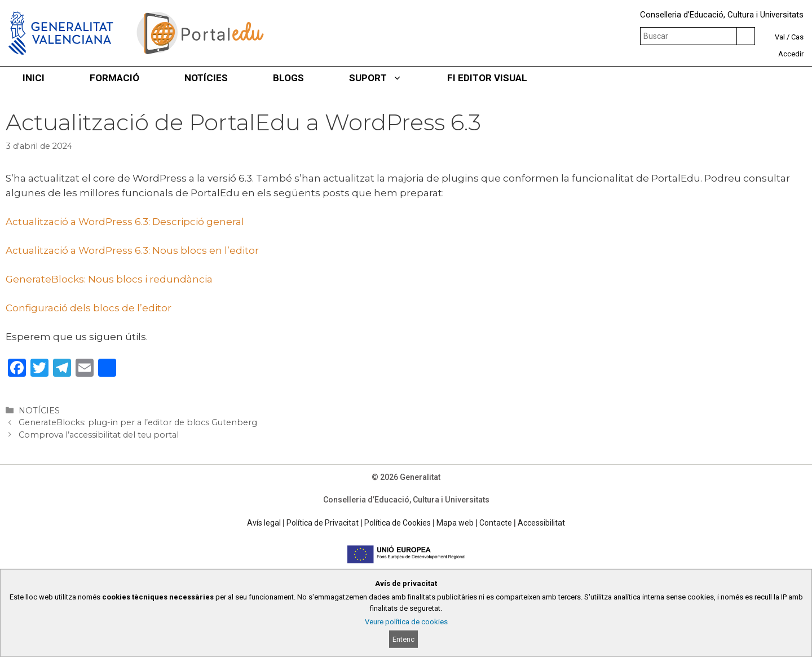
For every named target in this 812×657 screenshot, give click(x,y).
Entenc (403, 639)
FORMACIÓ (114, 78)
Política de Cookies (398, 523)
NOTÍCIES (206, 78)
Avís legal (264, 523)
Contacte (496, 523)
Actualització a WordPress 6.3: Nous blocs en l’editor (132, 250)
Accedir (791, 54)
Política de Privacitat (323, 523)
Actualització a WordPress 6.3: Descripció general (125, 222)
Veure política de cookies (406, 622)
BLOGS (288, 78)
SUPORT (387, 78)
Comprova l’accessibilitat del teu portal (99, 435)
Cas (797, 37)
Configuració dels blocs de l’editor (89, 308)
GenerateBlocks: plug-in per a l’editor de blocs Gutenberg (138, 422)
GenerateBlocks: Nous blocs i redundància (109, 279)
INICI (34, 78)
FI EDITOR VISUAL (487, 78)
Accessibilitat (541, 523)
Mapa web (455, 523)
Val (780, 37)
